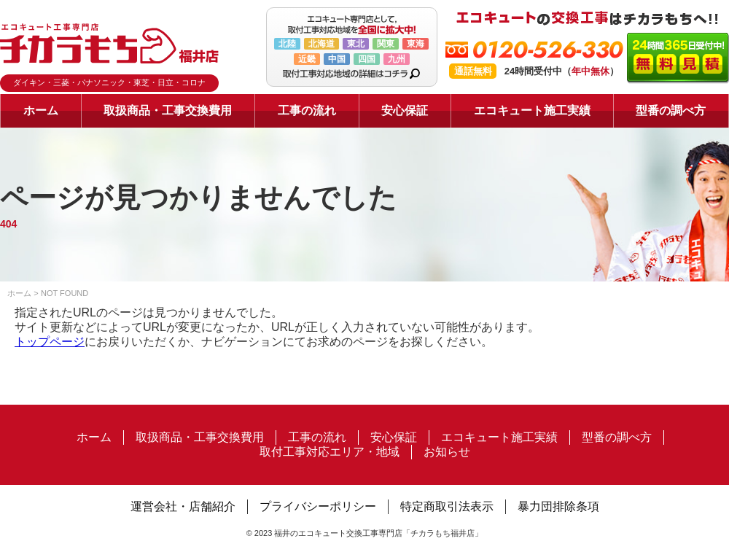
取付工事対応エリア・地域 (330, 452)
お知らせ (447, 452)
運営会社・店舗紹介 (183, 506)
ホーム (41, 110)
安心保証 (405, 110)
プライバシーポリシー (318, 506)
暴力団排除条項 (558, 506)
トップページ (50, 342)
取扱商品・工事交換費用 (168, 110)
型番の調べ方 (671, 110)
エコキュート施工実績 (532, 110)
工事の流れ (307, 110)
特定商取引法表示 (447, 506)
